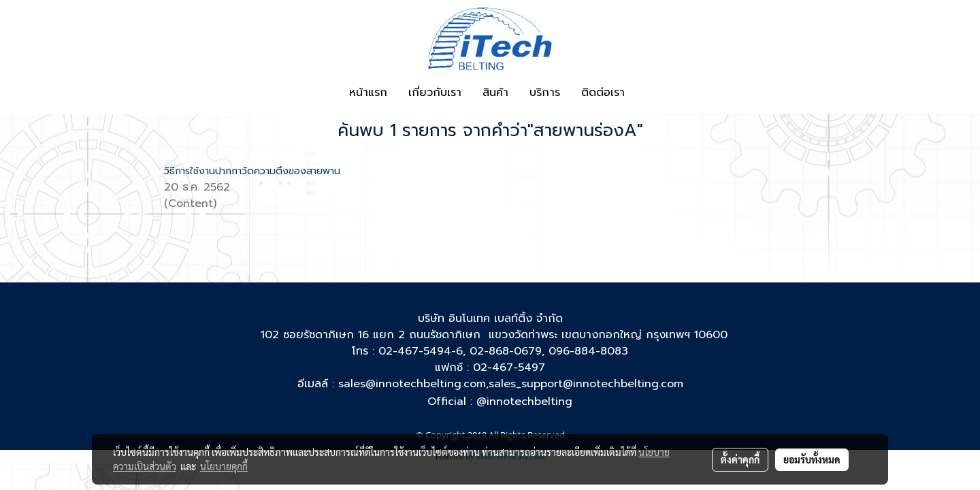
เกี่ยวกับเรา (435, 93)
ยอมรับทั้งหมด (812, 459)
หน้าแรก (368, 93)
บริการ (545, 93)
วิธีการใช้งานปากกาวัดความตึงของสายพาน (252, 171)
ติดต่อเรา (603, 93)
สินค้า (495, 93)
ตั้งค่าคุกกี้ (740, 459)
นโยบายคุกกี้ (224, 466)
